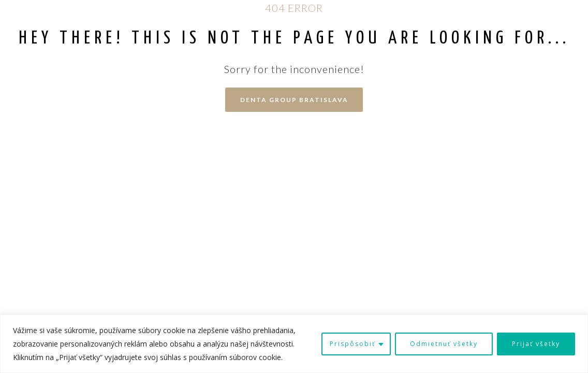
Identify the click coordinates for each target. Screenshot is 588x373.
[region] (294, 344)
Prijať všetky (536, 344)
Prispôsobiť (352, 344)
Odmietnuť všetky (444, 344)
